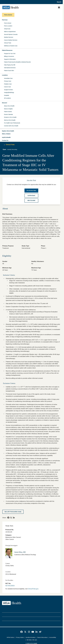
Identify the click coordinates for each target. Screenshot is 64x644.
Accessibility (53, 637)
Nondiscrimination (31, 637)
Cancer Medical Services (11, 40)
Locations (5, 75)
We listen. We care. (32, 640)
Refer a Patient (6, 134)
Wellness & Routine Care (11, 46)
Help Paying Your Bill (10, 65)
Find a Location (8, 26)
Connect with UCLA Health (11, 126)
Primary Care (8, 81)
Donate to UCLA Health (10, 117)
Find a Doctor (8, 23)
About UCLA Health (9, 106)
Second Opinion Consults (11, 34)
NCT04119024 (10, 586)
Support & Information (10, 59)
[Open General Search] (59, 2)
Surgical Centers (8, 90)
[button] (31, 131)
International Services (10, 68)
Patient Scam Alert (9, 71)
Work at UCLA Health (10, 120)
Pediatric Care (8, 84)
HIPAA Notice (10, 637)
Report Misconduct (42, 637)
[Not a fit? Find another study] (13, 512)
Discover (5, 103)
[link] (8, 518)
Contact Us (5, 140)
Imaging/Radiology (9, 92)
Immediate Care (8, 78)
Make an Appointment (10, 32)
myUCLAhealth (6, 137)
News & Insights (8, 109)
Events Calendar (8, 114)
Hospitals (7, 95)
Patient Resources (7, 50)
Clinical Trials (8, 43)
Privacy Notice (20, 637)
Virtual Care (7, 29)
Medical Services (9, 37)
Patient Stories (8, 112)
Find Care (5, 20)
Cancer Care (7, 87)
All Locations (7, 98)
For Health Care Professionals (12, 123)
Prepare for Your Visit (10, 54)
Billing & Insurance (9, 56)
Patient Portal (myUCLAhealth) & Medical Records (17, 62)
